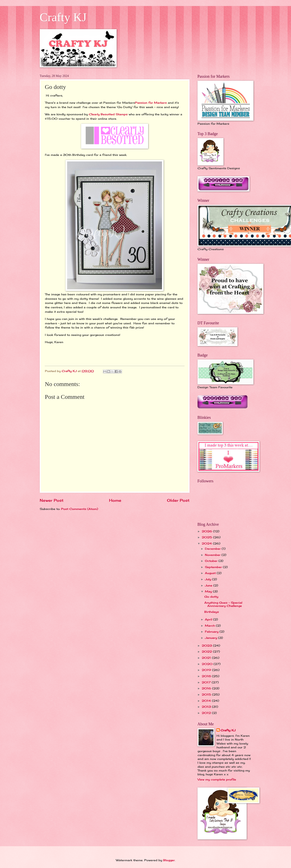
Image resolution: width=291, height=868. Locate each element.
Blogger (169, 860)
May (209, 591)
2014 (207, 701)
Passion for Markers (151, 103)
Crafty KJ (63, 17)
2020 (208, 664)
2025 (207, 537)
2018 (207, 676)
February (212, 632)
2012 (207, 713)
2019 (207, 670)
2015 (207, 694)
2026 (207, 531)
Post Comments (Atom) (80, 509)
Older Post (178, 500)
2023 (207, 646)
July (209, 579)
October (212, 561)
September (214, 567)
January (212, 638)
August (211, 573)
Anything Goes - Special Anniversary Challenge (223, 604)
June (209, 585)
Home (115, 500)
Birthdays (212, 612)
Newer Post (52, 500)
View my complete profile (217, 779)
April (209, 619)
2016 (207, 688)
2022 (207, 651)
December (213, 549)
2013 (207, 707)
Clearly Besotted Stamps (109, 114)
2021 (207, 658)
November (213, 555)
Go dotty (211, 597)
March (210, 626)
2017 (207, 682)
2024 (207, 543)
